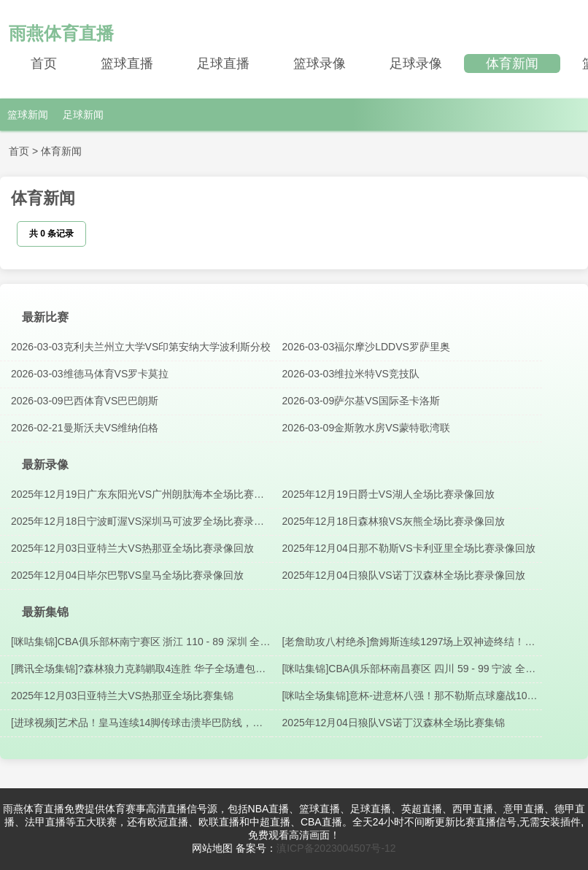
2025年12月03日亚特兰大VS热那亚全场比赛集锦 (122, 696)
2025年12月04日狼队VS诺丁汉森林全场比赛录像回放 (404, 575)
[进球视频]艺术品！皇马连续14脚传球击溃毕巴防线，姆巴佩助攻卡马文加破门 (137, 723)
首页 (44, 63)
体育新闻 (512, 63)
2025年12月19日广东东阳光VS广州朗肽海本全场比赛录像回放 (138, 495)
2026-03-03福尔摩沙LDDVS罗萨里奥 (366, 347)
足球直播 (223, 63)
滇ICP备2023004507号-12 (336, 848)
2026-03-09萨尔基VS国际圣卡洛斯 (361, 401)
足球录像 (416, 63)
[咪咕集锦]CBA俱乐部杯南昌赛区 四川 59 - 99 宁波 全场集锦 (409, 669)
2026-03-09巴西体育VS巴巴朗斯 (85, 401)
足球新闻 (83, 115)
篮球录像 (320, 63)
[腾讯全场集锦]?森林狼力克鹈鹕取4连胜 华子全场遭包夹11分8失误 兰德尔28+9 (138, 669)
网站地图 (212, 848)
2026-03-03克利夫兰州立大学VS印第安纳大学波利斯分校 (141, 347)
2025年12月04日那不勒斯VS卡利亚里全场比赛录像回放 (409, 548)
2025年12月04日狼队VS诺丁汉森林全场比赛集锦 (394, 723)
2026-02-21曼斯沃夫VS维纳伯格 (85, 428)
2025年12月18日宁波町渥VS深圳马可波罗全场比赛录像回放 (138, 522)
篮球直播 (127, 63)
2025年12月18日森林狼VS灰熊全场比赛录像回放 (394, 521)
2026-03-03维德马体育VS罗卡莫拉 (90, 374)
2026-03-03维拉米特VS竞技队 (351, 374)
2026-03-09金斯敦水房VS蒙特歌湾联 (366, 428)
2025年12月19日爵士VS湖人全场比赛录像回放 (388, 494)
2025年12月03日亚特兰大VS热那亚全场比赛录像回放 (132, 548)
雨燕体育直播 (61, 33)
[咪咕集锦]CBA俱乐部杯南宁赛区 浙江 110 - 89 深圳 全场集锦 (141, 642)
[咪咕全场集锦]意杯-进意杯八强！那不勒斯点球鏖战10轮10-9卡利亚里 (410, 696)
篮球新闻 (28, 115)
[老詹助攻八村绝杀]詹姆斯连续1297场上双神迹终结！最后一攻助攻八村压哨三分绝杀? (409, 642)
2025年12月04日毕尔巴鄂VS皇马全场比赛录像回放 (127, 575)
